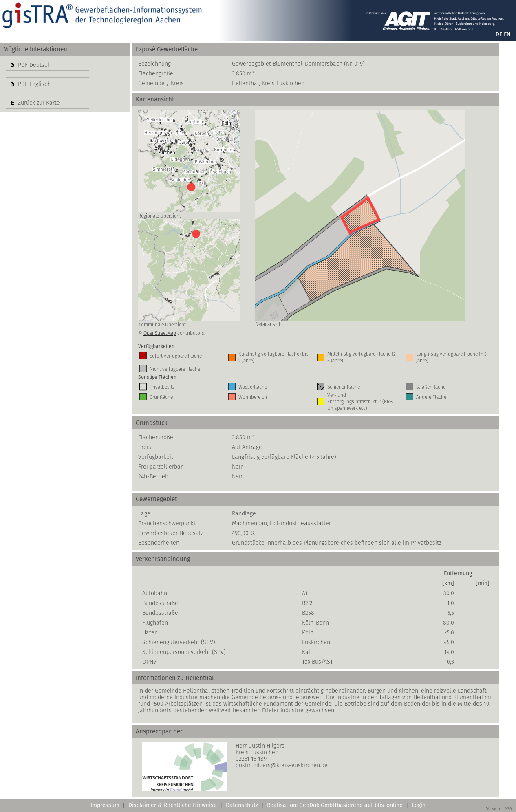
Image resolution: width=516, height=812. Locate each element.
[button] (47, 65)
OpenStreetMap (160, 333)
